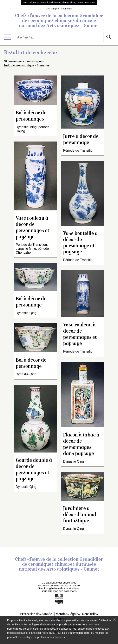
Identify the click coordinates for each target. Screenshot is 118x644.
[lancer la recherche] (109, 37)
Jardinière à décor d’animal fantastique (80, 515)
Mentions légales (68, 614)
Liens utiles (90, 614)
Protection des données (37, 614)
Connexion (67, 9)
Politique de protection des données (44, 637)
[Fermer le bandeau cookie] (114, 620)
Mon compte (52, 9)
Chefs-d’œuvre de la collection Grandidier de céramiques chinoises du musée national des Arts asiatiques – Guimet (59, 21)
